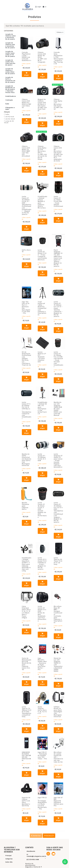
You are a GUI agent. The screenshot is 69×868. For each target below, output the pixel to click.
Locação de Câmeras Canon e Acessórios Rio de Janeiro (11, 37)
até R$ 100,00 (9, 119)
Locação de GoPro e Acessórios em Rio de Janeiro (10, 80)
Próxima (49, 836)
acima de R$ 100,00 (9, 122)
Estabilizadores (11, 96)
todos (7, 114)
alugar (27, 74)
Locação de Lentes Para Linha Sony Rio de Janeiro (10, 63)
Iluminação (9, 100)
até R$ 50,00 (9, 117)
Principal (8, 856)
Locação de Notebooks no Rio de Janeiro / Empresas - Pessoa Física (10, 89)
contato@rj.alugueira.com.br (36, 856)
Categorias (9, 859)
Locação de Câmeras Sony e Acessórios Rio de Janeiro (10, 45)
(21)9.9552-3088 (33, 860)
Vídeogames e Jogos (10, 108)
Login (38, 7)
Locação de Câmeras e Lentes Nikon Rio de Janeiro (10, 71)
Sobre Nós (9, 862)
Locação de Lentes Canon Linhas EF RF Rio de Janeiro (10, 54)
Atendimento (31, 851)
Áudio (7, 104)
